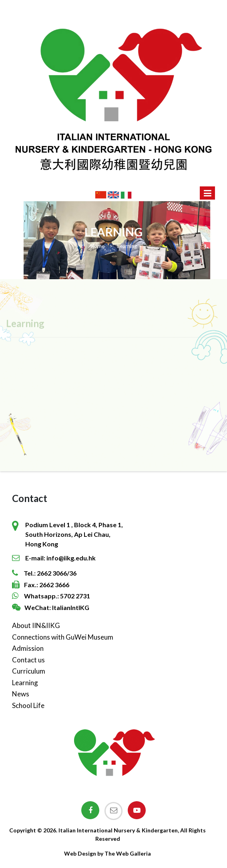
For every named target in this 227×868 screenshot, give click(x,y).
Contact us (28, 660)
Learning (25, 683)
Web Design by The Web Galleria (107, 853)
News (21, 694)
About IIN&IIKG (36, 625)
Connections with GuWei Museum (63, 637)
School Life (28, 705)
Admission (28, 648)
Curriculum (29, 671)
